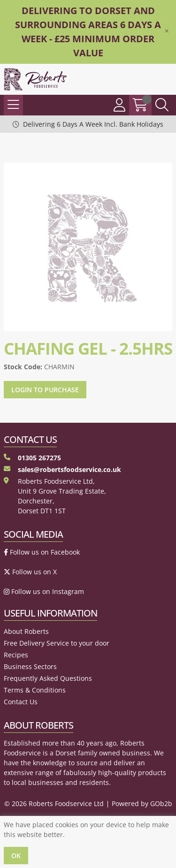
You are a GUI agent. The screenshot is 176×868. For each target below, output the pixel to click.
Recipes (16, 655)
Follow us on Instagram (44, 591)
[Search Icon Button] (162, 105)
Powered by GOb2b (142, 803)
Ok (16, 856)
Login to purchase (45, 390)
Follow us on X (30, 572)
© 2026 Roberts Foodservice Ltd (54, 803)
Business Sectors (30, 666)
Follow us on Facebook (42, 552)
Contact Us (21, 702)
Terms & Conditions (35, 690)
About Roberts (26, 631)
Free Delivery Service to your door (57, 643)
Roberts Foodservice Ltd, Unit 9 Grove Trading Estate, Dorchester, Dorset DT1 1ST (55, 496)
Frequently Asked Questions (48, 678)
